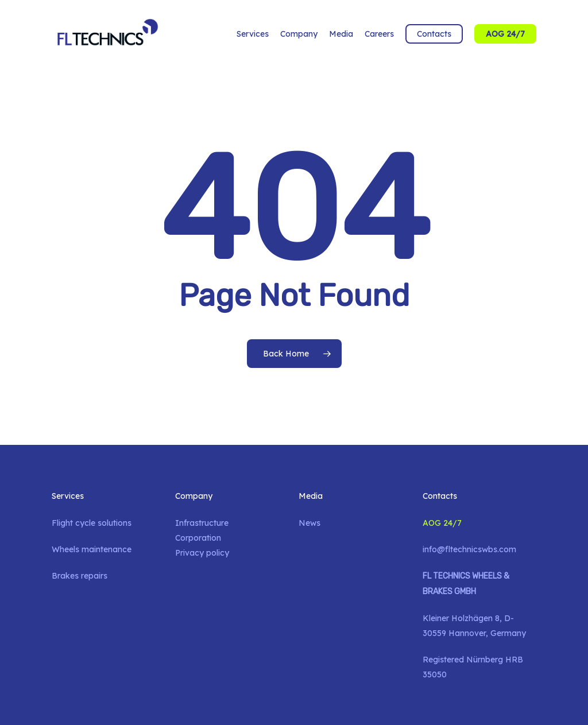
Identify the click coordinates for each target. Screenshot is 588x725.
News (310, 523)
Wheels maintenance (92, 549)
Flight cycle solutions (92, 523)
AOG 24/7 (442, 523)
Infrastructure (202, 523)
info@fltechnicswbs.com (469, 549)
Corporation (198, 538)
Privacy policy (202, 553)
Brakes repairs (80, 576)
